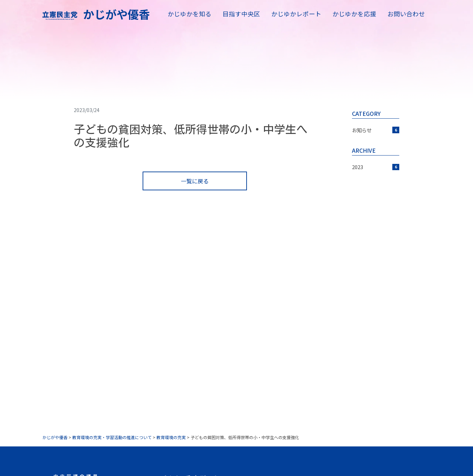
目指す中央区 (241, 14)
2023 (376, 167)
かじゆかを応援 (354, 14)
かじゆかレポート (296, 14)
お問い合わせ (406, 14)
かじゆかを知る (190, 14)
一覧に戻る (195, 181)
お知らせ (376, 130)
